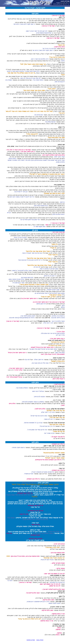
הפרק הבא (40, 640)
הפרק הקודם (31, 640)
